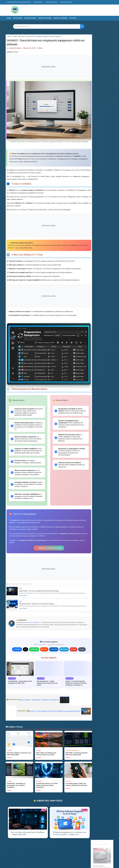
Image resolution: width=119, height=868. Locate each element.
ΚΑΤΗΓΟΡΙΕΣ (18, 18)
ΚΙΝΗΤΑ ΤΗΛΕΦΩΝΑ (61, 18)
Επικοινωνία (39, 2)
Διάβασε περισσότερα (102, 57)
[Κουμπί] (81, 26)
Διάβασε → (10, 765)
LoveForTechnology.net (33, 630)
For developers (52, 2)
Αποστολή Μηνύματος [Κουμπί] (102, 130)
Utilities (41, 48)
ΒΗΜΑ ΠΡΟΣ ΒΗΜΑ (45, 18)
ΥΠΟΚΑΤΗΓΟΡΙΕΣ (31, 18)
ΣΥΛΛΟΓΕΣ (73, 18)
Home (9, 18)
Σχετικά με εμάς (66, 2)
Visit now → (102, 84)
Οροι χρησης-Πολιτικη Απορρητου (19, 2)
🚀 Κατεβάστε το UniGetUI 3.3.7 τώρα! (48, 554)
